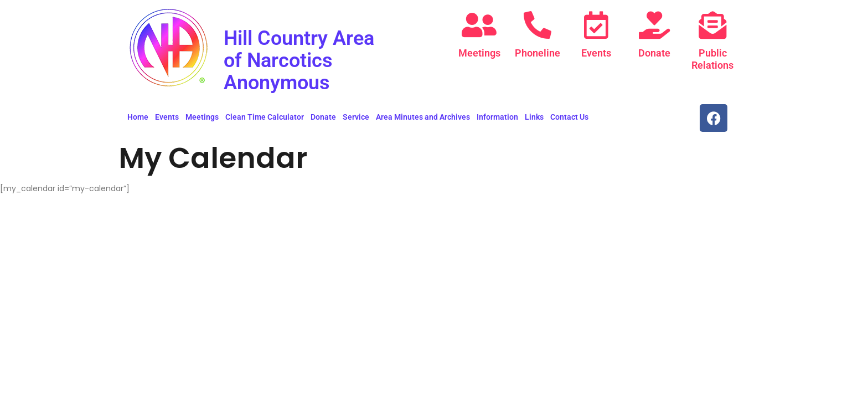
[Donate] (654, 25)
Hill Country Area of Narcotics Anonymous (307, 60)
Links (534, 117)
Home (138, 117)
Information (497, 117)
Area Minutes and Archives (423, 117)
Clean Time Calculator (265, 117)
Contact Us (569, 117)
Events (596, 53)
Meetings (479, 53)
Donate (654, 53)
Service (356, 117)
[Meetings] (479, 25)
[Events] (596, 25)
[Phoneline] (538, 25)
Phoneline (538, 53)
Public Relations (712, 59)
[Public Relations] (712, 25)
